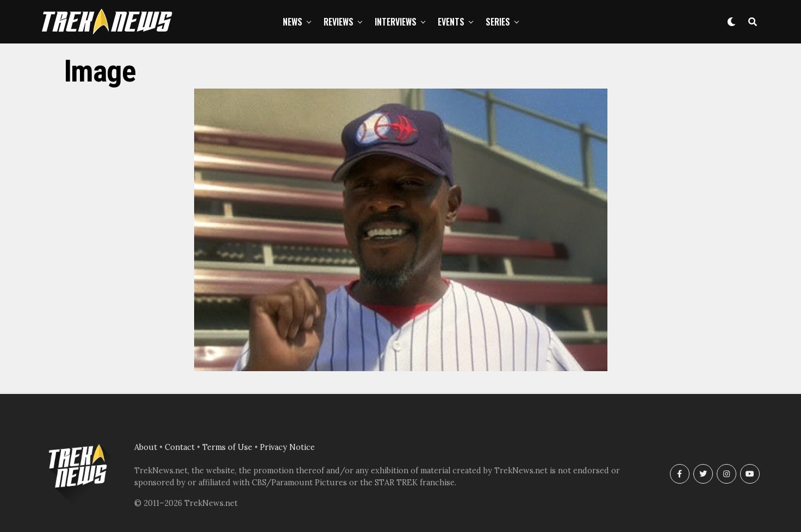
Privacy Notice (287, 447)
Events (451, 22)
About (146, 447)
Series (498, 22)
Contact (180, 447)
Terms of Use (227, 447)
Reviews (339, 22)
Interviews (396, 22)
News (293, 22)
